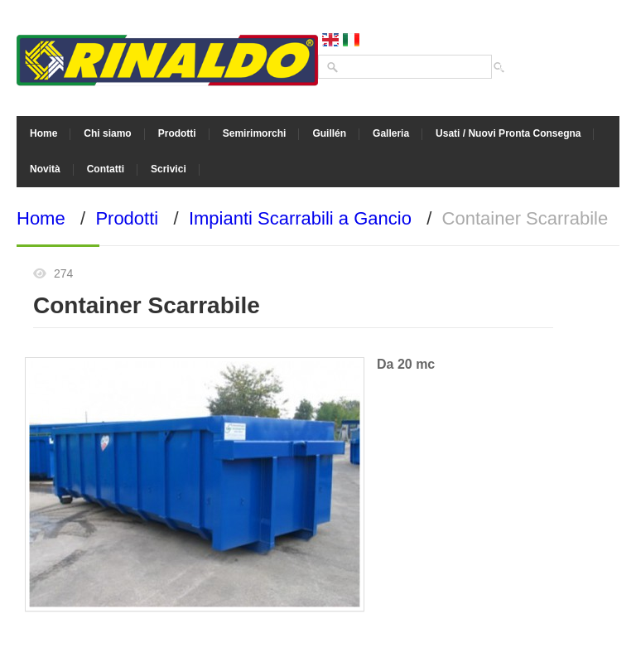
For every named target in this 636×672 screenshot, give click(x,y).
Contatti (106, 169)
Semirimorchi (255, 133)
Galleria (391, 133)
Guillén (329, 133)
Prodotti (177, 133)
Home (43, 133)
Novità (45, 169)
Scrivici (169, 169)
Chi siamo (107, 133)
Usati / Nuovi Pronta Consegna (508, 133)
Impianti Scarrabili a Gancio (300, 218)
